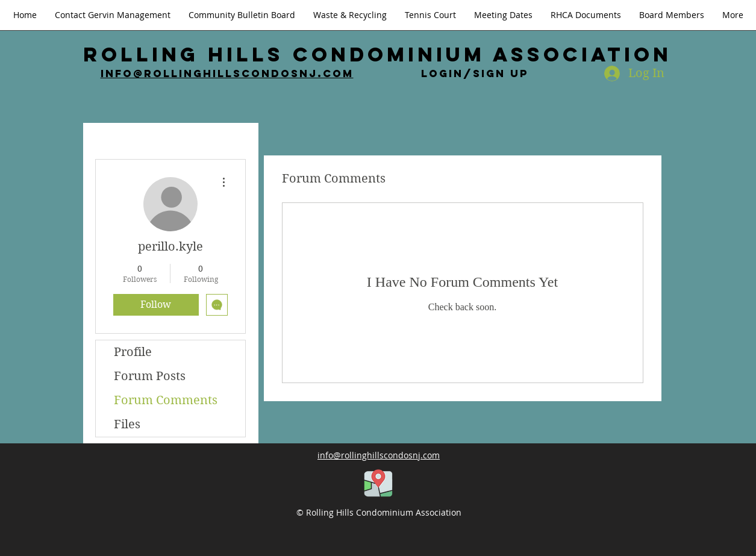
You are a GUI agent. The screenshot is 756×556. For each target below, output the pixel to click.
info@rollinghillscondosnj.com (227, 73)
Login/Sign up (475, 74)
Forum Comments (166, 400)
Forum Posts (150, 376)
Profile (133, 352)
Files (127, 424)
